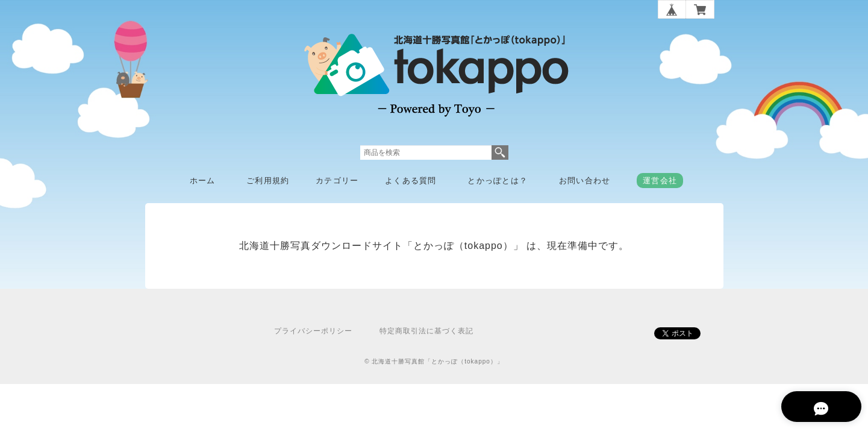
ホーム (203, 181)
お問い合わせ (585, 181)
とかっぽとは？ (498, 181)
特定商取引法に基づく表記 (426, 331)
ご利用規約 (268, 181)
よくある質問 (411, 181)
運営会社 (660, 181)
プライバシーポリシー (313, 331)
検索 (500, 153)
